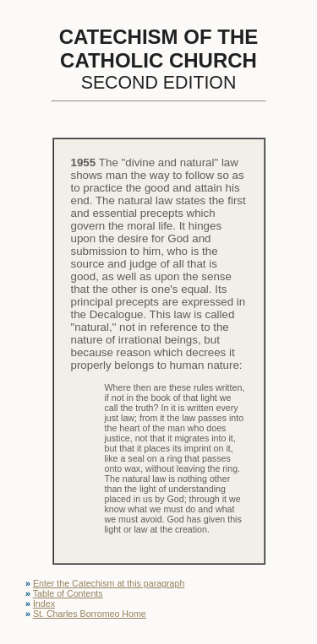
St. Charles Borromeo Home (90, 614)
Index (44, 603)
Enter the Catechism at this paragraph (109, 583)
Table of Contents (68, 593)
